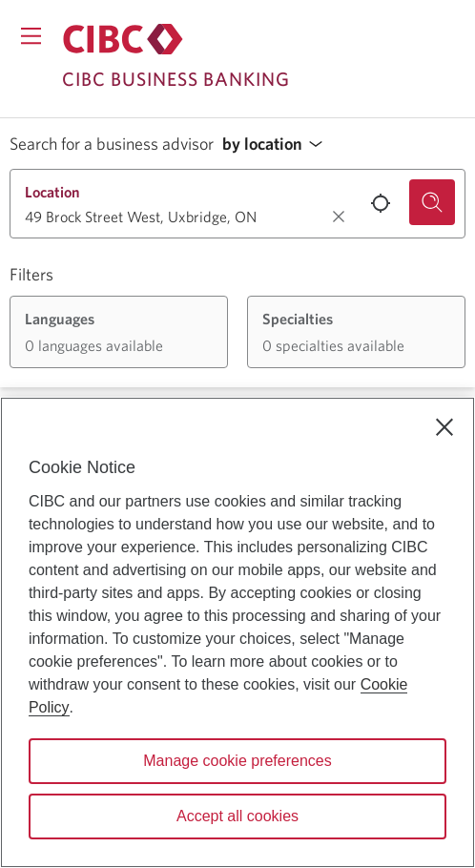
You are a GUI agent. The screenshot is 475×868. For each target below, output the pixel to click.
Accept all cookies (237, 816)
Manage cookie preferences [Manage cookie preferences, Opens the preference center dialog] (237, 761)
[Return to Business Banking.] (123, 39)
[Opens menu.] (31, 36)
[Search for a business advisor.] (432, 202)
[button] (278, 145)
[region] (237, 632)
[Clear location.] (339, 217)
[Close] (444, 427)
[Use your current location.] (381, 203)
